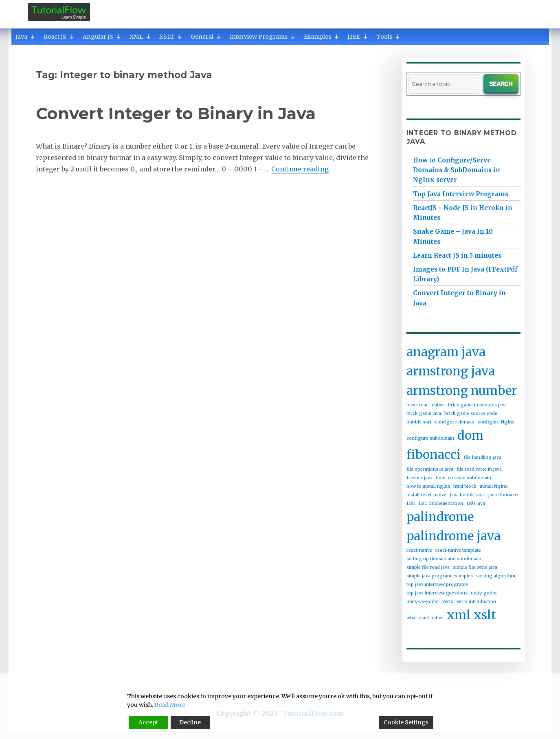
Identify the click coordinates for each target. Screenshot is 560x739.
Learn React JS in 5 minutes (457, 255)
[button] (33, 37)
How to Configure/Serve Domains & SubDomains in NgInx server (457, 170)
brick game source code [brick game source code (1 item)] (471, 413)
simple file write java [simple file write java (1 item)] (475, 567)
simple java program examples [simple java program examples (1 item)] (440, 576)
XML (140, 37)
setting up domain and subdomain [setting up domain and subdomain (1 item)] (444, 559)
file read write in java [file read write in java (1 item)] (479, 469)
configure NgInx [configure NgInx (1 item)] (496, 422)
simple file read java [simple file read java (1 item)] (428, 567)
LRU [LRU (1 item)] (411, 503)
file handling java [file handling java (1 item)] (483, 457)
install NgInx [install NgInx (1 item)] (494, 486)
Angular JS (102, 37)
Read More (170, 705)
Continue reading (300, 169)
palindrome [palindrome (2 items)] (440, 517)
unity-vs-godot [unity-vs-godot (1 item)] (423, 602)
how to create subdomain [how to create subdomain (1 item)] (463, 478)
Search (501, 84)
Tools (388, 37)
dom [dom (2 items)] (470, 435)
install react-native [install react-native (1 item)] (426, 495)
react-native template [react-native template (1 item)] (458, 550)
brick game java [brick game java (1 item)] (424, 413)
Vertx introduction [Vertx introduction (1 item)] (476, 602)
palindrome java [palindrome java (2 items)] (453, 536)
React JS (59, 37)
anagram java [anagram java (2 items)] (446, 352)
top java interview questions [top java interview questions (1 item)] (437, 593)
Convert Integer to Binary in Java (176, 113)
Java (25, 37)
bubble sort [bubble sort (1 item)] (419, 422)
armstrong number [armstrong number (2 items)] (462, 391)
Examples (322, 37)
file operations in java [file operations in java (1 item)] (430, 469)
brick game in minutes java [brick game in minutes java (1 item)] (477, 405)
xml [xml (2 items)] (459, 615)
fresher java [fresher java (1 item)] (419, 478)
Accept (148, 722)
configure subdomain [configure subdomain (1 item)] (430, 438)
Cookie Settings (406, 722)
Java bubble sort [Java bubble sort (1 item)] (467, 495)
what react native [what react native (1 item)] (425, 618)
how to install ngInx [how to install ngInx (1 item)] (428, 486)
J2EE (358, 37)
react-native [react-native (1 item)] (419, 550)
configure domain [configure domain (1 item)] (455, 422)
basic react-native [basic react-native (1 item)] (426, 405)
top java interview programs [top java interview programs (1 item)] (437, 584)
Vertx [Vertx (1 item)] (448, 602)
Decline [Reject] (190, 722)
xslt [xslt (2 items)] (485, 615)
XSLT (171, 37)
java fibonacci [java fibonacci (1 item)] (503, 495)
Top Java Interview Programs (461, 194)
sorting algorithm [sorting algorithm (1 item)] (496, 576)
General (206, 37)
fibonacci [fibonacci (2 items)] (434, 455)
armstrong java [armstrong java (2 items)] (451, 371)
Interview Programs (263, 37)
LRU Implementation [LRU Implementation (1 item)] (441, 503)
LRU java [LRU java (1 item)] (476, 503)
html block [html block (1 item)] (465, 486)
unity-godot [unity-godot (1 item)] (484, 593)
